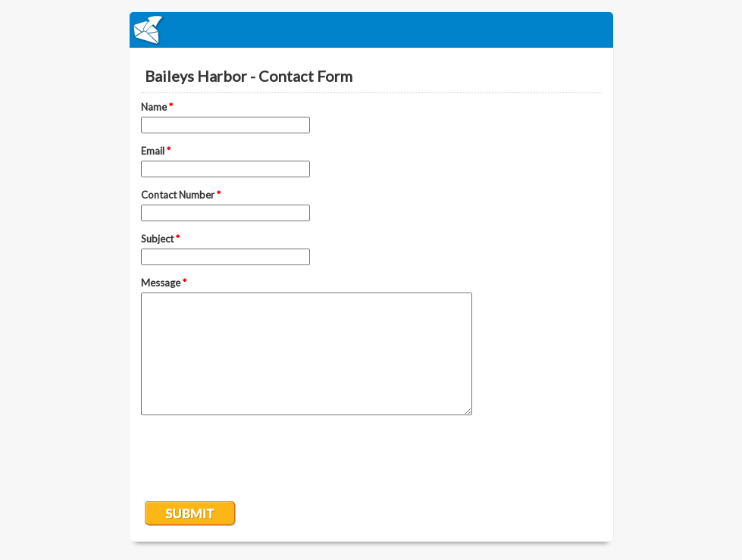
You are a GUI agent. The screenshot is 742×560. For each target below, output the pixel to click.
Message (164, 283)
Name (157, 107)
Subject (160, 239)
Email (156, 151)
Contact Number (181, 195)
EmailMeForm (371, 30)
